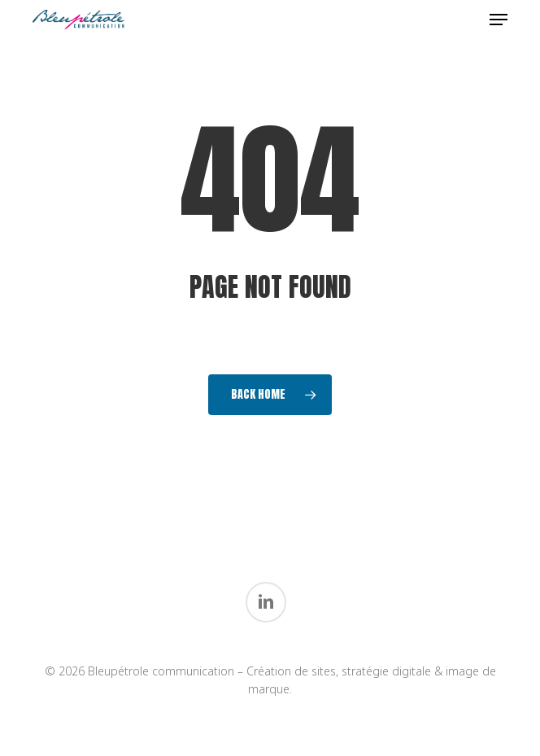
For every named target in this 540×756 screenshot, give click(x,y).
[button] (499, 20)
